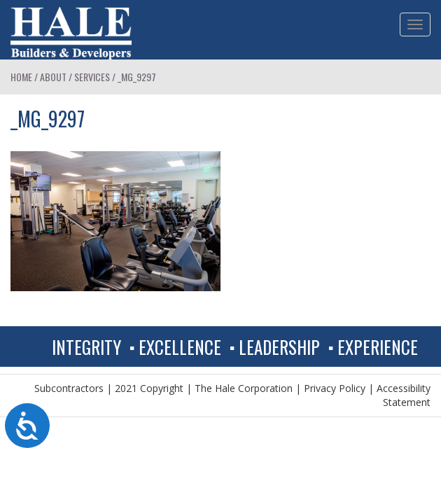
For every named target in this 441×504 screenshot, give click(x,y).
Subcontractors (69, 388)
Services (92, 77)
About (53, 77)
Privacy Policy (335, 388)
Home (21, 77)
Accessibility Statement (404, 395)
